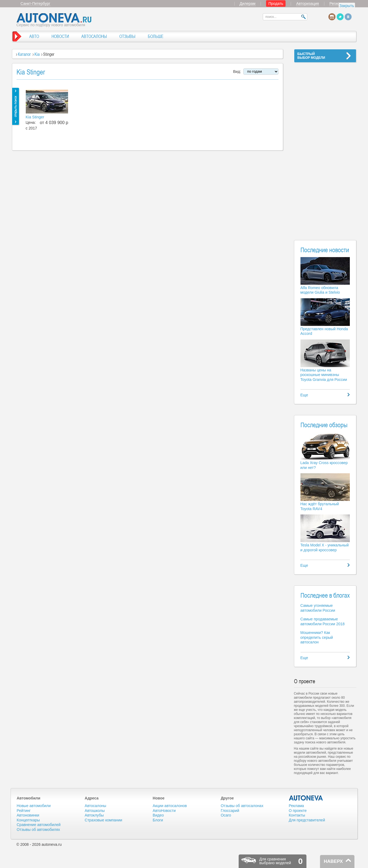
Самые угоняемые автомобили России (318, 608)
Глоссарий (230, 811)
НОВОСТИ (60, 36)
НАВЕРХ (333, 861)
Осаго (226, 815)
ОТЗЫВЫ (127, 36)
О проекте (298, 811)
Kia (37, 54)
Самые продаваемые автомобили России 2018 (323, 621)
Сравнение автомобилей (39, 825)
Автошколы (95, 811)
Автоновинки (28, 815)
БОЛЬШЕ (156, 36)
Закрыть (347, 6)
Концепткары (28, 820)
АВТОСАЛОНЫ (94, 36)
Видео (158, 815)
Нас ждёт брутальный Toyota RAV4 (320, 506)
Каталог (24, 54)
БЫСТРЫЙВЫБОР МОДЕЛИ (311, 56)
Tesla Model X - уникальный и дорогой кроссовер (325, 548)
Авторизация (308, 4)
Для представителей (307, 820)
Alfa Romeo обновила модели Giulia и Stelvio (320, 290)
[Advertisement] (325, 148)
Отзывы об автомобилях (39, 830)
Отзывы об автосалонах (242, 806)
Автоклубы (94, 815)
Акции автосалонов (170, 806)
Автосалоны (95, 806)
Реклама (296, 806)
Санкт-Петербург (36, 4)
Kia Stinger (35, 117)
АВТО (34, 36)
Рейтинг (24, 811)
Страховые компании (103, 820)
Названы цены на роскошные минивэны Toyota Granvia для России (324, 375)
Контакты (297, 815)
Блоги (158, 820)
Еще (304, 395)
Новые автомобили (34, 806)
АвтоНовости (164, 811)
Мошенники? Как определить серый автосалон (317, 637)
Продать (276, 4)
